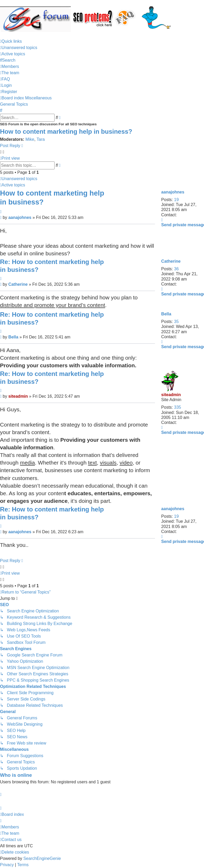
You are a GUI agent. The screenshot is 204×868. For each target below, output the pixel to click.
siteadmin (171, 395)
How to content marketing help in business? (66, 131)
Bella (166, 314)
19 (176, 200)
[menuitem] (19, 48)
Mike (30, 139)
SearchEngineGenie (42, 858)
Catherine (171, 261)
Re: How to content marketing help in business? (52, 266)
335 (178, 407)
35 (176, 322)
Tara (41, 139)
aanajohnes (173, 192)
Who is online (16, 775)
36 (176, 269)
